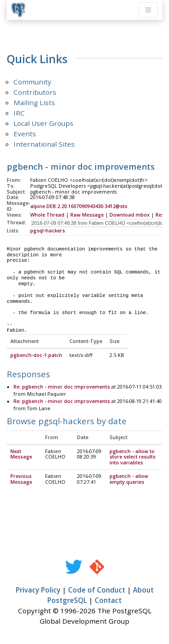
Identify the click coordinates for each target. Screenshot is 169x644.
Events (25, 134)
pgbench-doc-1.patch (36, 356)
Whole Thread (47, 215)
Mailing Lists (34, 102)
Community (32, 82)
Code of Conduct (97, 590)
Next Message (21, 455)
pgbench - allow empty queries (129, 480)
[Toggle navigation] (148, 10)
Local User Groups (43, 123)
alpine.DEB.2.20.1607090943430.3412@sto (79, 206)
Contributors (35, 92)
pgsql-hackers (48, 231)
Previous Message (21, 480)
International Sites (44, 144)
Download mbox (130, 215)
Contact (108, 601)
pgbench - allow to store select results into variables (132, 458)
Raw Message (87, 215)
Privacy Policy (38, 590)
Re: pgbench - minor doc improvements (62, 387)
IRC (19, 113)
